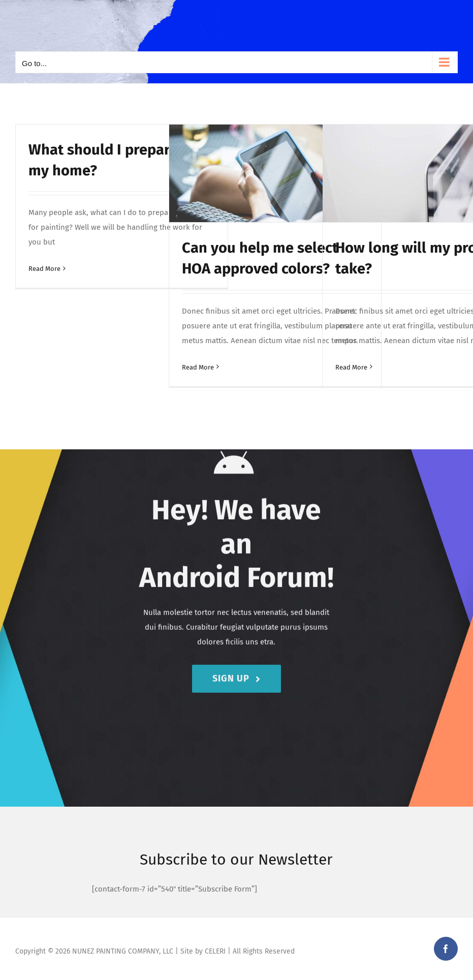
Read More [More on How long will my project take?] (351, 367)
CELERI (215, 951)
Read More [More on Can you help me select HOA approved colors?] (198, 367)
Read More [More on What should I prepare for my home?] (44, 269)
